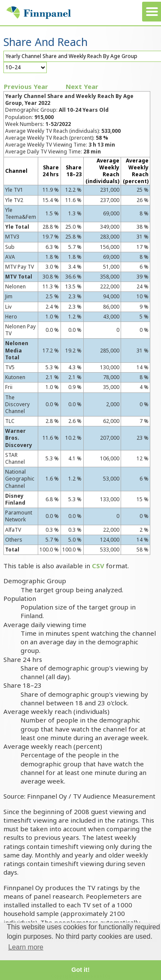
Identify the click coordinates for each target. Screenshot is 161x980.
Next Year (82, 86)
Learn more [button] (26, 947)
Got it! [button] (80, 970)
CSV (98, 566)
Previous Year (26, 86)
